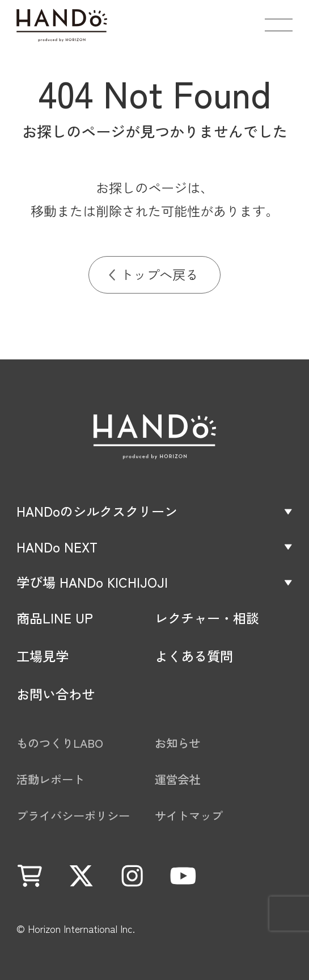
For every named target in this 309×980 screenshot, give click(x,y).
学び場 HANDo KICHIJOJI (92, 582)
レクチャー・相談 (207, 618)
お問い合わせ (56, 694)
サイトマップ (189, 816)
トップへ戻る (159, 274)
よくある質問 (194, 656)
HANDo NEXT (57, 547)
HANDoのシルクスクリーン (97, 511)
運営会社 (177, 779)
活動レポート (50, 779)
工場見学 (43, 656)
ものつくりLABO (60, 743)
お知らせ (177, 743)
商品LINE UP (55, 618)
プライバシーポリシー (73, 816)
